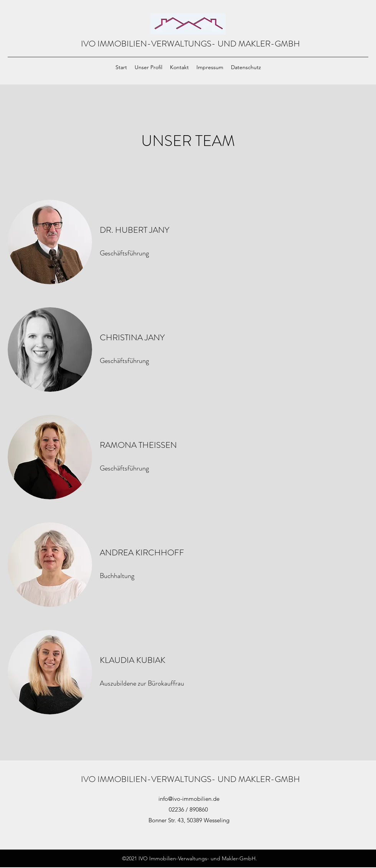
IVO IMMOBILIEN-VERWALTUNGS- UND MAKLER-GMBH (190, 44)
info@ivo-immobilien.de (189, 799)
